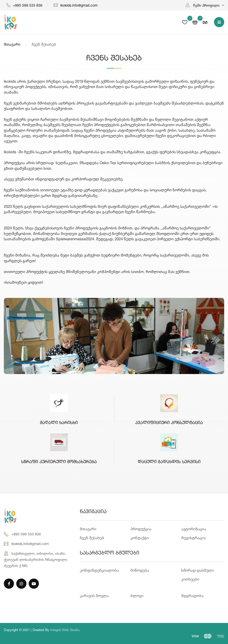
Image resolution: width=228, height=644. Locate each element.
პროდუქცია (141, 529)
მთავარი (12, 44)
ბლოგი (137, 596)
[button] (205, 5)
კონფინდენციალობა (99, 570)
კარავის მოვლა (94, 596)
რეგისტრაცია (194, 538)
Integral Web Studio (65, 630)
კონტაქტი (140, 538)
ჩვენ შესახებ (92, 538)
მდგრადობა (192, 596)
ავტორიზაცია (194, 529)
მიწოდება (140, 570)
